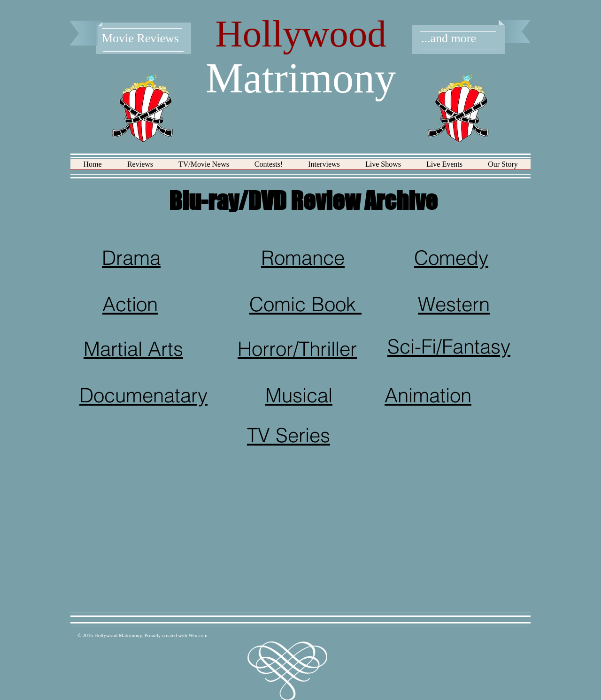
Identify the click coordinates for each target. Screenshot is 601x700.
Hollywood (301, 34)
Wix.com (198, 635)
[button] (140, 167)
